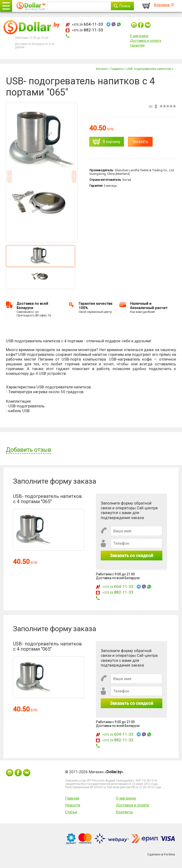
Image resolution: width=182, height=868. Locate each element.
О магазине (139, 36)
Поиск (125, 6)
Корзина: (162, 5)
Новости (73, 805)
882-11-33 (88, 30)
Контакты (125, 812)
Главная (72, 798)
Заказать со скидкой (132, 556)
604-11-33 (88, 24)
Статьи (71, 812)
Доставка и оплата (146, 41)
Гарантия (137, 45)
